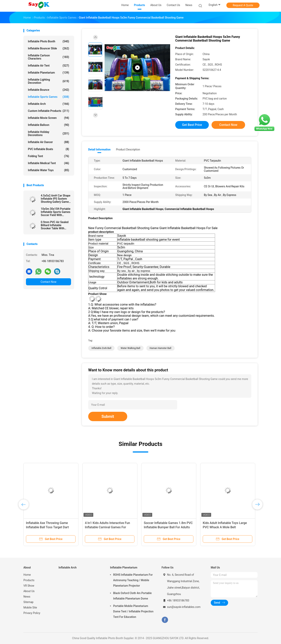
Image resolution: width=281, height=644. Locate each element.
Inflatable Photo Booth (48, 41)
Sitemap (28, 602)
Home (27, 575)
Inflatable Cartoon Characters (48, 57)
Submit (108, 416)
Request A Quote (243, 5)
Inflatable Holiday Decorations (48, 133)
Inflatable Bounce (48, 90)
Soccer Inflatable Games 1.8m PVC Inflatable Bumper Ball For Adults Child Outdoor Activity (168, 527)
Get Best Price (192, 125)
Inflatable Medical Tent (48, 163)
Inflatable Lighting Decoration (48, 81)
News (27, 597)
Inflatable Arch (48, 104)
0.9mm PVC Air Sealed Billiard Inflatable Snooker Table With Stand (55, 225)
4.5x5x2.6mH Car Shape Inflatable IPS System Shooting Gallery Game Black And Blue (56, 199)
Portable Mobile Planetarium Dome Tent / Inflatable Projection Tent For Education (133, 611)
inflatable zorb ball (101, 348)
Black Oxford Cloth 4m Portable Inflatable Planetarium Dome (132, 596)
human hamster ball (161, 348)
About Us (29, 591)
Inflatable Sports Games (48, 97)
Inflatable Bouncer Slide (48, 48)
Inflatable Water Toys (48, 170)
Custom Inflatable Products (48, 111)
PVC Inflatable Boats (48, 149)
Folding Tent (48, 156)
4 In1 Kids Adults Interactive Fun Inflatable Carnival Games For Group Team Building (107, 527)
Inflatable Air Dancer (48, 142)
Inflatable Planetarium (48, 73)
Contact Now (48, 282)
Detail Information (99, 149)
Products (29, 580)
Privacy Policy (32, 613)
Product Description (128, 149)
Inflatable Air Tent (48, 66)
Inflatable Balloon (48, 125)
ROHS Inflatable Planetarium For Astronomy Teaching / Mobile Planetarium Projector (133, 580)
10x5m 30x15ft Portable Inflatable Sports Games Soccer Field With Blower (56, 212)
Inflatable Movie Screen (48, 118)
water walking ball (130, 348)
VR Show (29, 586)
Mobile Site (30, 608)
